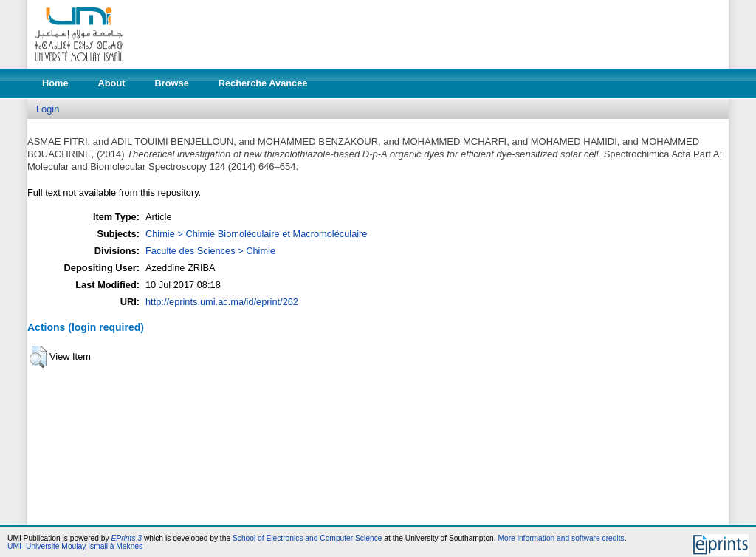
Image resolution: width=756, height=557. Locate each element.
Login (48, 109)
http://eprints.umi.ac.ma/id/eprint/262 (222, 302)
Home (55, 83)
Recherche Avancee (263, 83)
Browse (172, 83)
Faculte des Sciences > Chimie (210, 251)
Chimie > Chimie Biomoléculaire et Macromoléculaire (256, 234)
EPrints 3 (127, 538)
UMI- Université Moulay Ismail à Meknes (75, 546)
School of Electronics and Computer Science (307, 538)
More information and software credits (561, 538)
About (112, 83)
